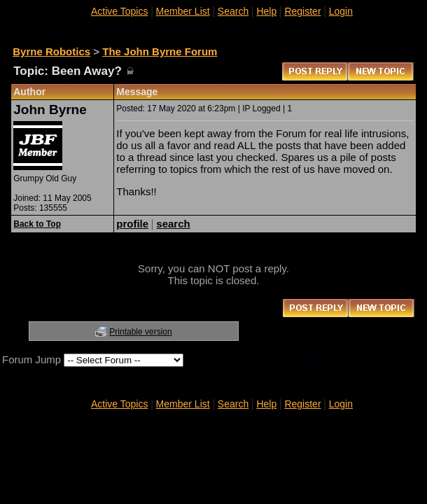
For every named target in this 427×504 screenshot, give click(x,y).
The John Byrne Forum (160, 51)
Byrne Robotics (51, 51)
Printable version (140, 332)
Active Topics (119, 11)
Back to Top (37, 224)
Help (266, 11)
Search (233, 11)
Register (302, 11)
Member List (183, 11)
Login (341, 11)
